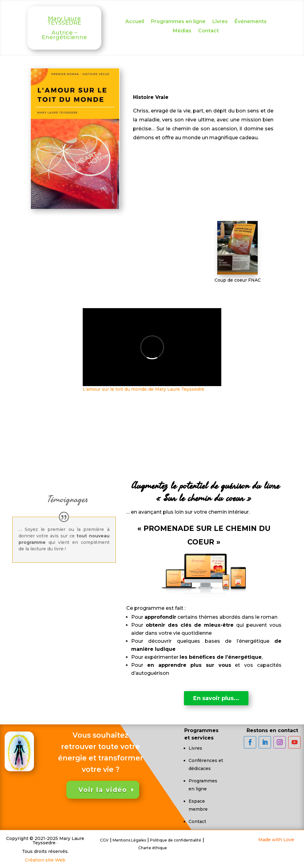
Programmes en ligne (178, 22)
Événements (251, 22)
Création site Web (45, 860)
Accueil (135, 22)
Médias (182, 31)
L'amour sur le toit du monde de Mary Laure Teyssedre (144, 389)
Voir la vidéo (103, 790)
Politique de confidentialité (176, 840)
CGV (104, 840)
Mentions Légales (129, 840)
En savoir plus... (216, 698)
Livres (220, 22)
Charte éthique (153, 848)
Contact (208, 31)
